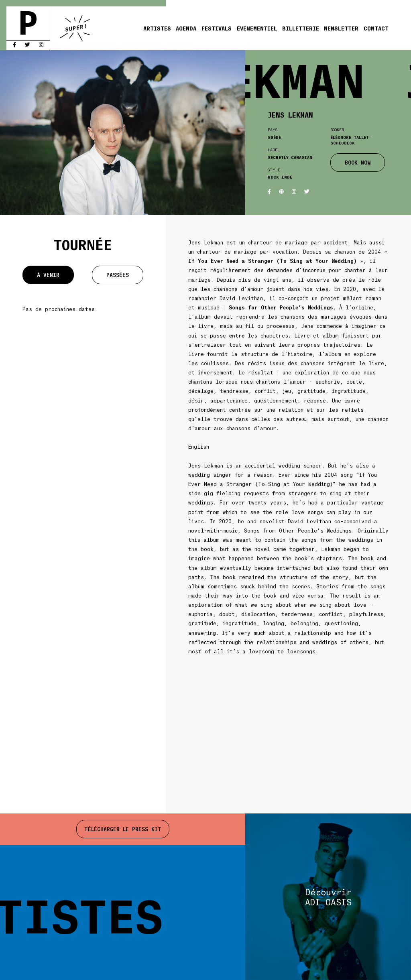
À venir (48, 275)
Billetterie (301, 28)
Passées (118, 275)
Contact (376, 28)
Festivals (217, 28)
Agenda (186, 28)
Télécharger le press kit (123, 829)
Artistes (157, 28)
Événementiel (257, 28)
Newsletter (341, 28)
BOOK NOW (358, 162)
